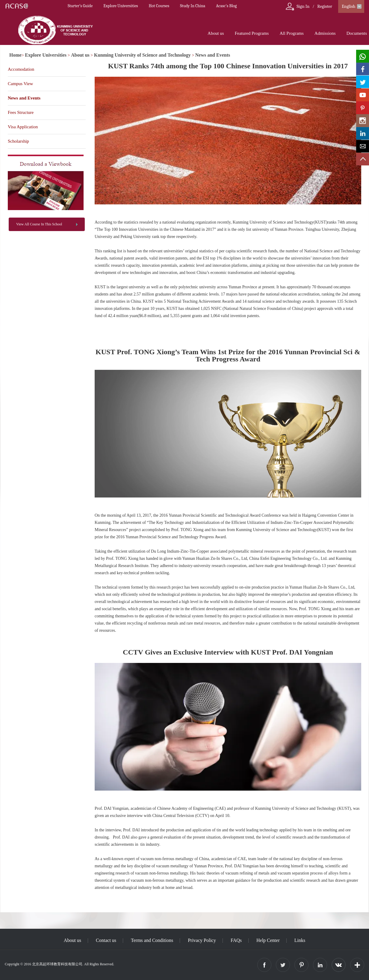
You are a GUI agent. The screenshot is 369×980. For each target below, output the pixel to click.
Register (325, 6)
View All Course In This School (39, 224)
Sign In (303, 6)
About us (216, 33)
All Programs (291, 33)
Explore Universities (121, 6)
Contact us (106, 940)
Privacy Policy (202, 940)
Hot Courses (159, 6)
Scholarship (18, 141)
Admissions (325, 33)
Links (300, 940)
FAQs (236, 940)
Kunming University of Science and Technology (142, 55)
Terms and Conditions (152, 940)
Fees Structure (21, 112)
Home (15, 55)
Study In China (193, 6)
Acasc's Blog (226, 6)
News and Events (213, 55)
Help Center (268, 940)
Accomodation (21, 69)
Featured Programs (252, 33)
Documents (357, 33)
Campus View (20, 84)
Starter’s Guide (80, 6)
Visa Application (23, 127)
